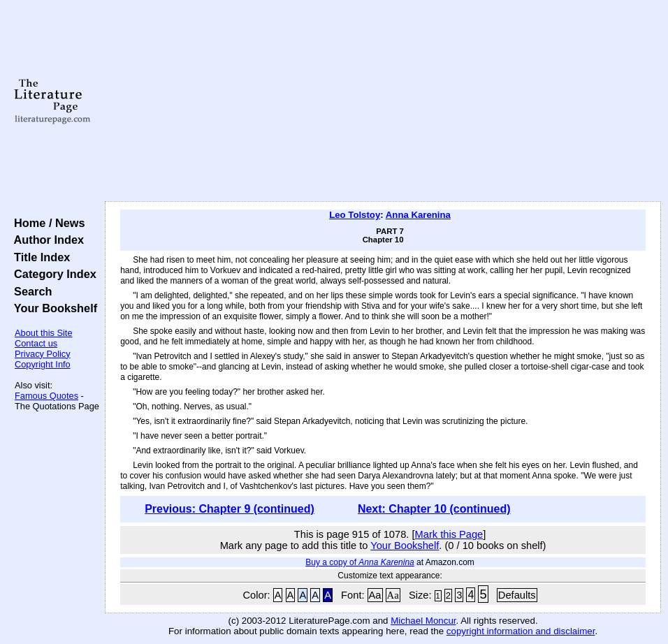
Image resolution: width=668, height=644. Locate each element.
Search (30, 291)
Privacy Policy (43, 354)
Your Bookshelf (52, 308)
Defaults (517, 595)
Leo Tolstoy (355, 215)
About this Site (44, 333)
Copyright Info (43, 364)
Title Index (39, 257)
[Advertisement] (383, 101)
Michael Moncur (423, 621)
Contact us (36, 343)
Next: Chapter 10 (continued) (434, 509)
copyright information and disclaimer (521, 631)
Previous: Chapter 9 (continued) (230, 509)
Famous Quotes (46, 396)
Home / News (46, 223)
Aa (375, 595)
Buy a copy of (360, 562)
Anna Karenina (418, 215)
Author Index (46, 240)
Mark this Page (449, 534)
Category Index (52, 274)
